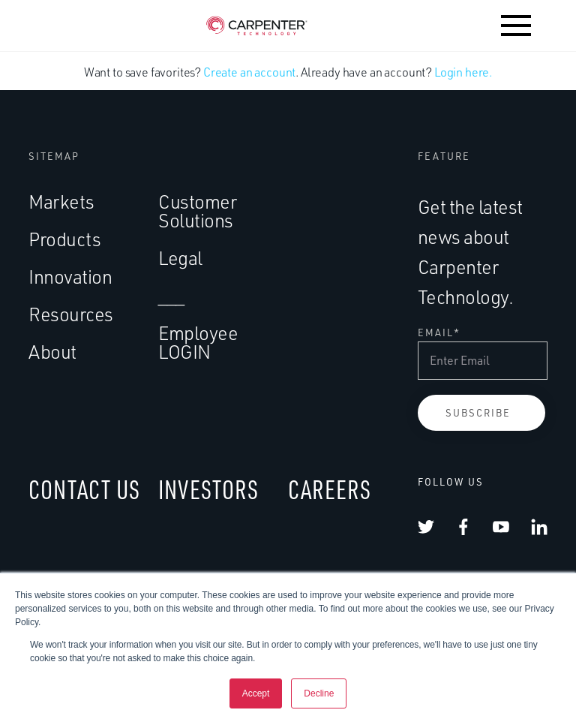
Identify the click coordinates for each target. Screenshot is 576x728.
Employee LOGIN (198, 342)
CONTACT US (84, 489)
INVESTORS (208, 489)
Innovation (70, 277)
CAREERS (330, 489)
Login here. (463, 72)
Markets (61, 202)
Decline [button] (319, 693)
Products (64, 239)
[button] (516, 26)
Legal (180, 258)
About (52, 352)
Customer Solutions (197, 211)
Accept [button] (256, 693)
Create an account (249, 72)
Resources (71, 314)
